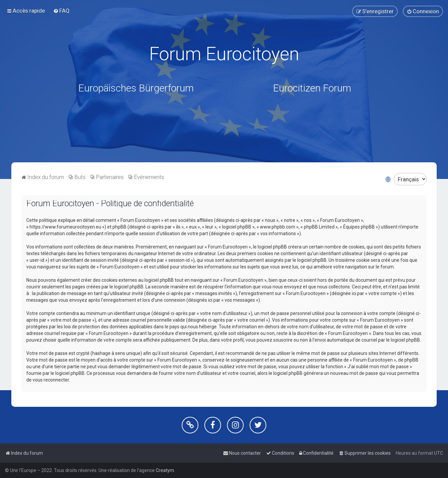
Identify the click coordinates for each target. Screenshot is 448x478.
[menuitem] (61, 10)
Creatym (165, 470)
